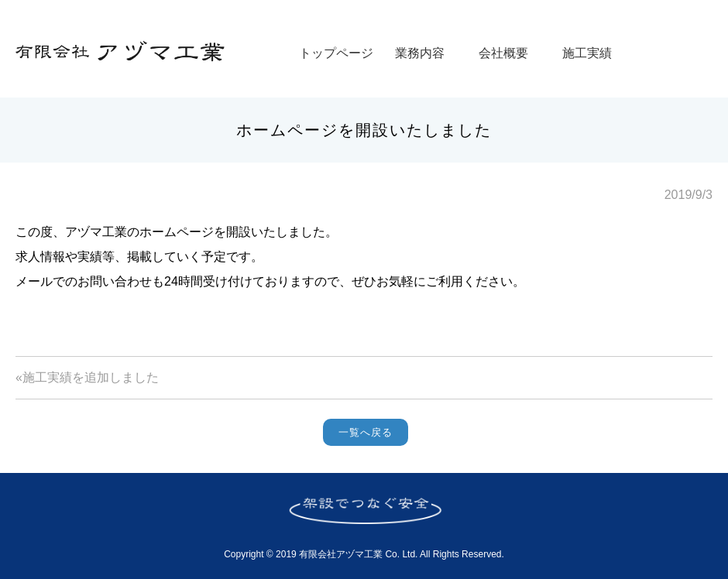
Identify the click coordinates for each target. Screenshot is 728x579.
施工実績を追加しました (91, 377)
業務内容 (420, 53)
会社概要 (503, 53)
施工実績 (587, 53)
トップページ (336, 53)
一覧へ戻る (366, 432)
